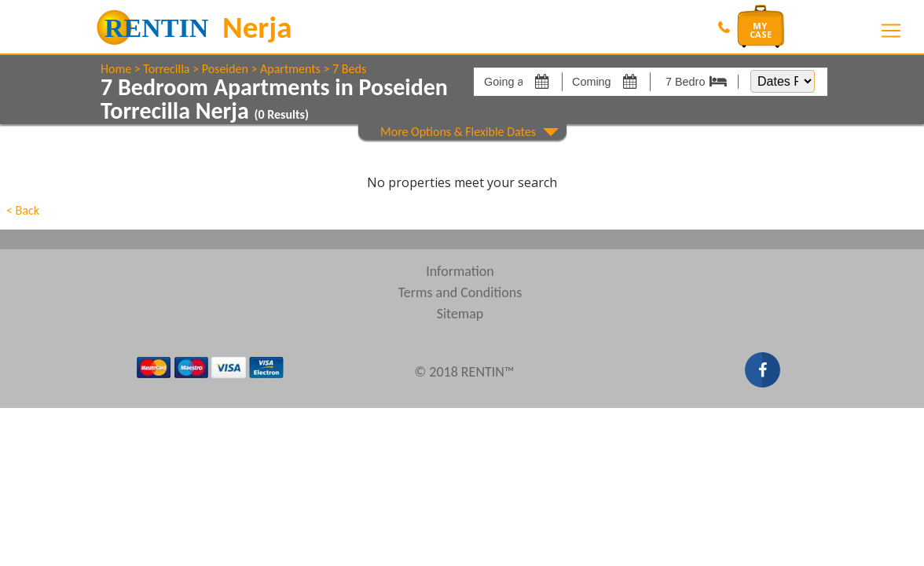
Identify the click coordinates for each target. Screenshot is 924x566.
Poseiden (225, 69)
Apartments (290, 69)
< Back (23, 210)
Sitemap (460, 314)
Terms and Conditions (460, 292)
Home (116, 69)
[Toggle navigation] (891, 31)
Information (460, 271)
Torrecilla (166, 69)
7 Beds (349, 69)
